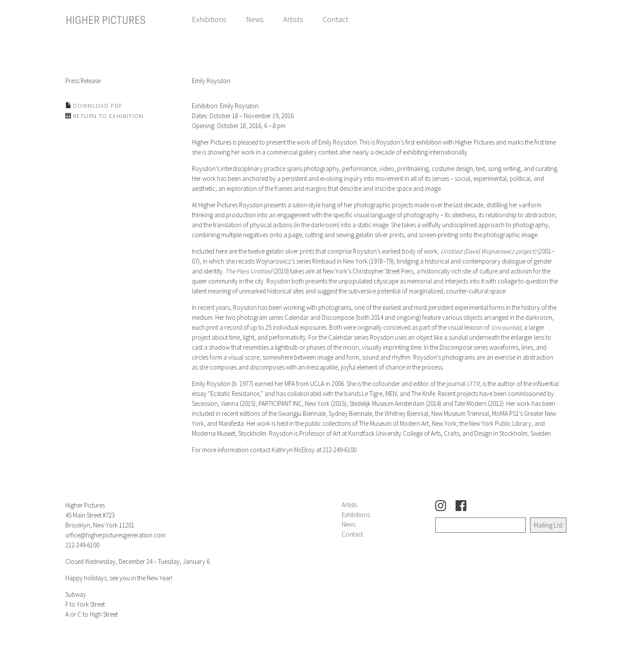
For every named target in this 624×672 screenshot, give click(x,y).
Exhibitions (209, 19)
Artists (293, 19)
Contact (335, 19)
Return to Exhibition (108, 116)
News (255, 19)
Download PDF (97, 106)
